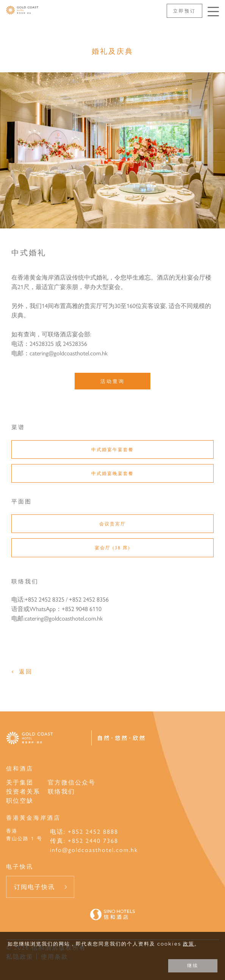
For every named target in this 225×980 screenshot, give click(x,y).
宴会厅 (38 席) (112, 547)
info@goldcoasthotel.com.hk (94, 849)
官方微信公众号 (72, 782)
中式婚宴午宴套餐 (112, 449)
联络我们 (61, 791)
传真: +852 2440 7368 (84, 840)
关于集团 (20, 782)
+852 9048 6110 (82, 609)
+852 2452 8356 (89, 599)
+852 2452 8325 (45, 599)
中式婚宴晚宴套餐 (112, 473)
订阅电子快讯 (34, 887)
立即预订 (184, 11)
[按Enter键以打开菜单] (213, 12)
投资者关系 (23, 791)
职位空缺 (20, 800)
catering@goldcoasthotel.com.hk (64, 618)
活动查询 (112, 381)
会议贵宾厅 (112, 524)
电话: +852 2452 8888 (84, 831)
